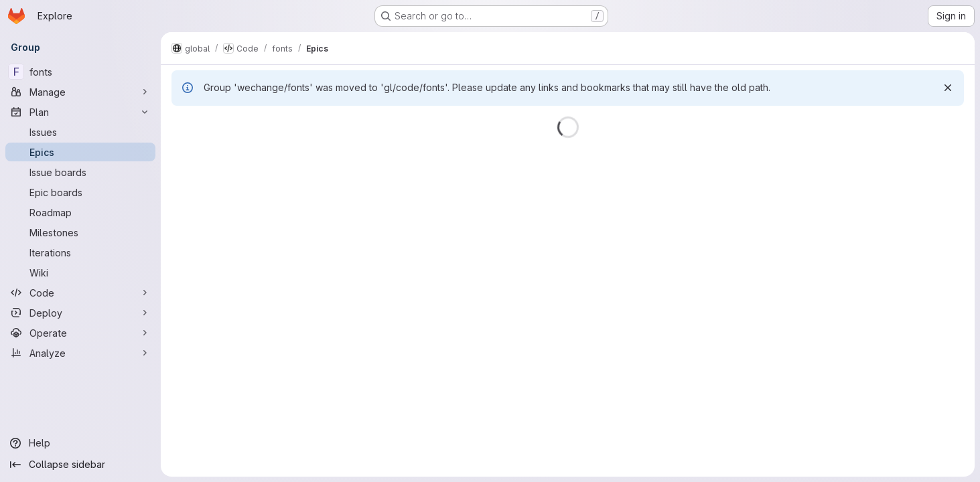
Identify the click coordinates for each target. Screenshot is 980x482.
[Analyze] (80, 353)
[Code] (80, 293)
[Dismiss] (948, 88)
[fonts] (80, 72)
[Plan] (80, 112)
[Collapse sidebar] (80, 465)
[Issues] (80, 132)
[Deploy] (80, 313)
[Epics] (80, 152)
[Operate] (80, 333)
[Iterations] (80, 252)
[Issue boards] (80, 172)
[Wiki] (80, 272)
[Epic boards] (80, 192)
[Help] (80, 443)
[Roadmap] (80, 212)
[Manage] (80, 92)
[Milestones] (80, 232)
